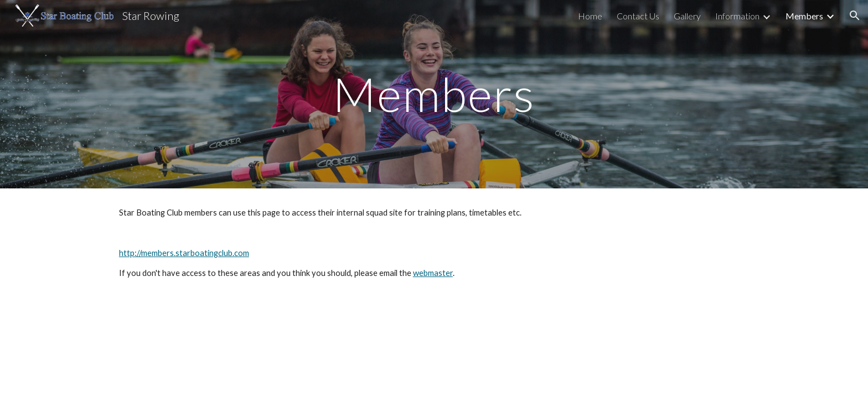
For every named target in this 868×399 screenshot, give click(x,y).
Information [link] (737, 16)
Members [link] (804, 16)
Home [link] (590, 16)
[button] (855, 16)
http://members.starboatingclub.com (184, 253)
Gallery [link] (687, 16)
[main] (434, 94)
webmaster (433, 273)
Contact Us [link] (638, 16)
